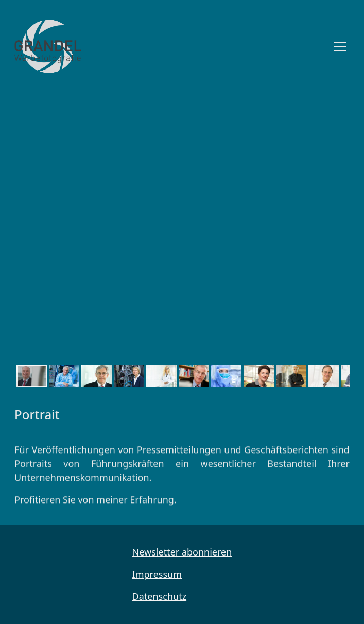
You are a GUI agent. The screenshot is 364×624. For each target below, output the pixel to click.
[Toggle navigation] (340, 46)
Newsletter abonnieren (182, 552)
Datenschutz (159, 596)
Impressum (157, 574)
